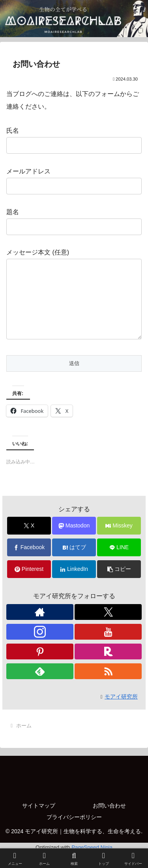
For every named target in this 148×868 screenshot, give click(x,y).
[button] (119, 585)
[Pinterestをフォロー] (40, 667)
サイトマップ (39, 821)
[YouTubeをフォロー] (108, 648)
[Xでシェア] (29, 541)
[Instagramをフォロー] (40, 648)
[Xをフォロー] (108, 628)
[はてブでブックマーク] (74, 563)
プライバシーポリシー (74, 833)
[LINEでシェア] (119, 563)
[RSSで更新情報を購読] (108, 687)
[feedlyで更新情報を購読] (40, 687)
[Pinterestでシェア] (29, 585)
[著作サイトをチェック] (40, 628)
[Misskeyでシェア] (119, 541)
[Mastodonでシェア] (74, 541)
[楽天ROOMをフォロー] (108, 667)
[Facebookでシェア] (29, 563)
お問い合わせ (109, 821)
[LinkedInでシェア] (74, 585)
